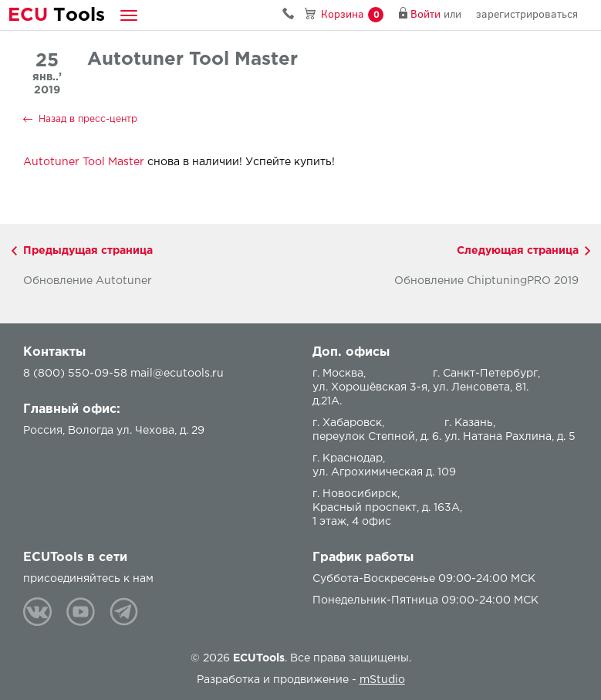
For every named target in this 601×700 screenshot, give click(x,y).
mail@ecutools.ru (177, 374)
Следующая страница (518, 251)
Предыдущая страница (88, 251)
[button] (129, 15)
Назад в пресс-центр (88, 119)
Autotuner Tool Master (84, 162)
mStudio (382, 680)
